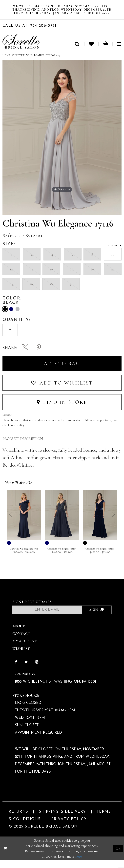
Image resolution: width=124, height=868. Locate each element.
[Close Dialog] (5, 856)
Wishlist (21, 656)
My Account (25, 649)
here (79, 864)
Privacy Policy (69, 827)
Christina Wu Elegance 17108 (100, 557)
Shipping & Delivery (62, 819)
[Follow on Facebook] (16, 670)
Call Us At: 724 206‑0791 (30, 33)
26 (31, 292)
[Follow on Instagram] (37, 670)
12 (11, 277)
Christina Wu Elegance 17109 (62, 557)
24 (11, 292)
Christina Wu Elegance (28, 63)
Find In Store (62, 410)
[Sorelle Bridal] (21, 49)
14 (32, 277)
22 (113, 277)
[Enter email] (47, 618)
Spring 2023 (53, 63)
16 (51, 277)
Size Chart (114, 253)
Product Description (23, 446)
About (19, 634)
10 (113, 262)
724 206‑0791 (26, 682)
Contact (21, 641)
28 (51, 292)
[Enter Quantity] (10, 338)
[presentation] (96, 333)
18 (72, 277)
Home (6, 63)
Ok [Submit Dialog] (118, 856)
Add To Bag (62, 371)
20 (92, 277)
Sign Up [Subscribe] (97, 618)
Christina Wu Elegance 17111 (24, 557)
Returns (19, 819)
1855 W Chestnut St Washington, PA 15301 (55, 690)
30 (71, 292)
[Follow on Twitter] (26, 670)
